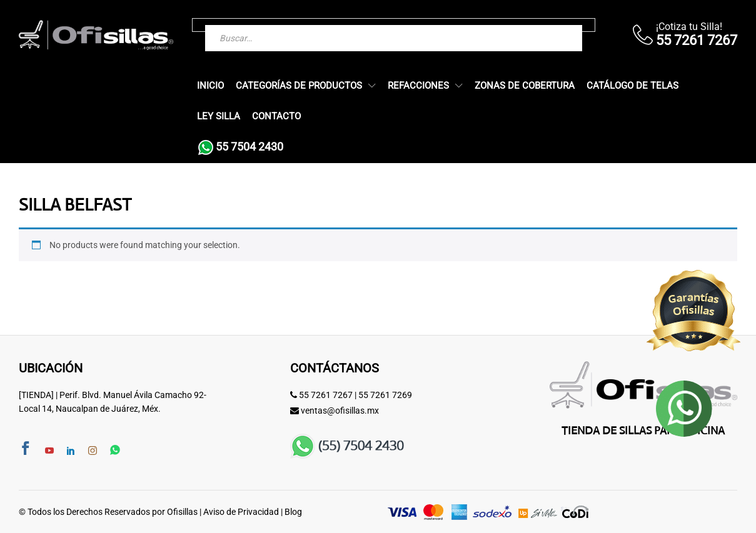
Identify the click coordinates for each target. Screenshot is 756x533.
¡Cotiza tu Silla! (689, 27)
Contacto (276, 117)
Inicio (210, 86)
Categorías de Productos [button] (299, 86)
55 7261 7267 (326, 395)
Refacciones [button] (418, 86)
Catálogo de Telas (633, 86)
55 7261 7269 (385, 395)
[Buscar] (548, 25)
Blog (293, 512)
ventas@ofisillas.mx (340, 411)
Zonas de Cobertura (525, 86)
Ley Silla (219, 117)
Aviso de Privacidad (241, 512)
